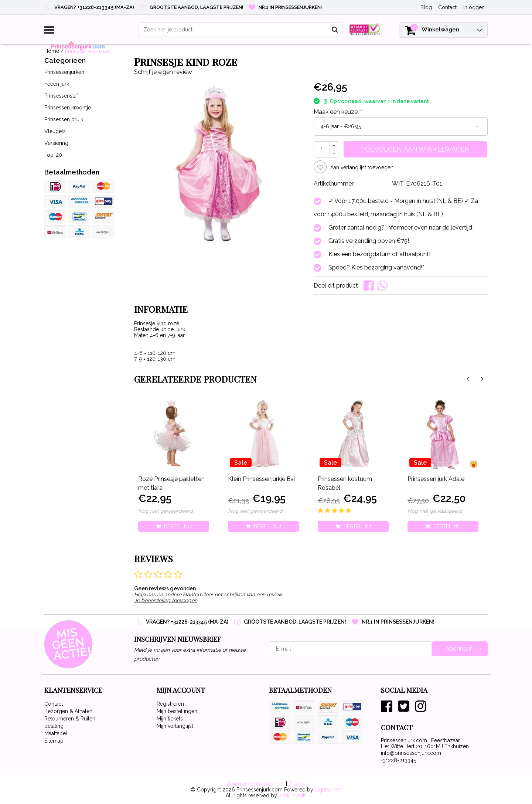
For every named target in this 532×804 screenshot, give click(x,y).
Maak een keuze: (338, 112)
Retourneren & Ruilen (70, 719)
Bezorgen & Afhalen (68, 711)
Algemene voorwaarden (256, 784)
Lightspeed (328, 790)
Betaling (54, 726)
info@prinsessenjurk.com (411, 753)
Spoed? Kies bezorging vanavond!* (376, 267)
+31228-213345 (398, 760)
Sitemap (54, 741)
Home (52, 51)
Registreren (170, 704)
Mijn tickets (170, 719)
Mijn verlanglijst (175, 726)
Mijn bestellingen (177, 711)
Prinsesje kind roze (88, 51)
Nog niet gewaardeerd (166, 511)
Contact (54, 704)
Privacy (297, 784)
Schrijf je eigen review (163, 72)
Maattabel (56, 733)
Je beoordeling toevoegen (166, 600)
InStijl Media (293, 795)
